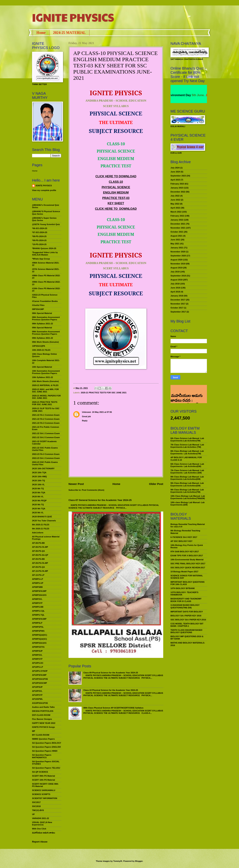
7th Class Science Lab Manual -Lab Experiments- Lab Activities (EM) (187, 472)
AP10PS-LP (38, 667)
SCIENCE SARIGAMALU (44, 790)
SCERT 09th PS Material (44, 776)
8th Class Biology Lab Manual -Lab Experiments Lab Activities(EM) (187, 478)
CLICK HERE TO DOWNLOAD (116, 176)
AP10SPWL (37, 699)
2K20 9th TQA (39, 509)
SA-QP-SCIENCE (40, 772)
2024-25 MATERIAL (69, 33)
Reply (85, 421)
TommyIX (118, 861)
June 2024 (175, 172)
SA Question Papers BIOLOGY (47, 743)
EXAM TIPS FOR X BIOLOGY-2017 (187, 556)
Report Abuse (40, 842)
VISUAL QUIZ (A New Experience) (42, 823)
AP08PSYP (37, 603)
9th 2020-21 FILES (41, 529)
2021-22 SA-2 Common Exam (46, 437)
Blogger (139, 861)
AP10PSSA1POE (40, 679)
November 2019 (178, 264)
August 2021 (177, 236)
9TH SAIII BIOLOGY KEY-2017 (185, 552)
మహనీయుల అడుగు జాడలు (44, 833)
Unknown (87, 412)
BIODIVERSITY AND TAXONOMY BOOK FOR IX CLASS (186, 600)
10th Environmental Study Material (187, 560)
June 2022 (175, 200)
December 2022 (178, 192)
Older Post (156, 484)
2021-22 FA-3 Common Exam (46, 423)
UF (33, 814)
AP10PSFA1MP (39, 675)
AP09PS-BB (38, 607)
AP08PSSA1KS (39, 595)
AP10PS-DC (38, 663)
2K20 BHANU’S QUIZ (42, 517)
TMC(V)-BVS (38, 810)
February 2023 (177, 184)
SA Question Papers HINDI (45, 751)
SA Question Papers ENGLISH (46, 747)
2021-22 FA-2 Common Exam (46, 419)
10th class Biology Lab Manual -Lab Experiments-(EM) (188, 504)
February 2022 (177, 216)
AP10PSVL (37, 691)
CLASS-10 (116, 182)
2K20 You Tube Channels (44, 521)
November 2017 (178, 304)
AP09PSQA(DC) (40, 635)
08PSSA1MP (38, 309)
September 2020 (178, 256)
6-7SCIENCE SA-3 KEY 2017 (184, 537)
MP (34, 731)
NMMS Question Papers (43, 739)
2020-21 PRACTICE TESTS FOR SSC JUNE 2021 (104, 393)
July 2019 (175, 272)
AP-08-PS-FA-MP (40, 547)
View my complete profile (44, 190)
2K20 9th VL (38, 513)
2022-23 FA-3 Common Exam (46, 454)
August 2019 (177, 268)
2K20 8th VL (38, 497)
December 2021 (178, 224)
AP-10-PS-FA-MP (40, 571)
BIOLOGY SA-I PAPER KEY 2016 (186, 616)
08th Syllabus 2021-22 (43, 324)
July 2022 (175, 196)
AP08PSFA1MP (39, 591)
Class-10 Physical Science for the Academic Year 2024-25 (111, 690)
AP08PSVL (37, 599)
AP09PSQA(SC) (40, 639)
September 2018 (178, 276)
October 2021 (177, 232)
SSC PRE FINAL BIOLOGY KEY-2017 (188, 564)
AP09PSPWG (38, 631)
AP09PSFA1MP (39, 619)
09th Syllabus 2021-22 (43, 338)
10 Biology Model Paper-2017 (184, 572)
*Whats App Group (41, 259)
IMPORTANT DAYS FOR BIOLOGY (187, 612)
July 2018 (175, 284)
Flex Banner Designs (42, 719)
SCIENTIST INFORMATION (45, 798)
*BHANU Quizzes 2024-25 (44, 248)
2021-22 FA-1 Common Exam (46, 415)
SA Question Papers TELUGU (46, 768)
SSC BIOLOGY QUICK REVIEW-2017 (188, 568)
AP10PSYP (37, 695)
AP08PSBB (37, 587)
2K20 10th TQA (39, 473)
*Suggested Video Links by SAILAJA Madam (45, 254)
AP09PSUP (37, 651)
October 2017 (177, 308)
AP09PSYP (37, 659)
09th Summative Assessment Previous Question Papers (46, 333)
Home (41, 33)
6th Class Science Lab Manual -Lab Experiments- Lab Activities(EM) (187, 465)
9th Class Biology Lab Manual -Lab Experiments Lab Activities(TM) (187, 491)
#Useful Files (38, 305)
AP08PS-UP (38, 583)
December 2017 (178, 300)
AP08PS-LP (38, 579)
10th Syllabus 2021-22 (43, 377)
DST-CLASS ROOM (41, 715)
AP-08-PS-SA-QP (40, 555)
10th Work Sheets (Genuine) (45, 381)
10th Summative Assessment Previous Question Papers (46, 372)
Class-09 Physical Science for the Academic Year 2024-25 (111, 673)
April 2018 (175, 292)
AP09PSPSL (38, 627)
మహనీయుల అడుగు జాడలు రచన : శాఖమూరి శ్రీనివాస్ (186, 390)
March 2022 (176, 212)
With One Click (39, 829)
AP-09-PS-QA (38, 567)
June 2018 (175, 288)
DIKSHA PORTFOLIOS (43, 711)
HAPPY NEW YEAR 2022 (44, 723)
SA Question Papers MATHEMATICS (42, 756)
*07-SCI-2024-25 (40, 232)
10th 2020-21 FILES (41, 350)
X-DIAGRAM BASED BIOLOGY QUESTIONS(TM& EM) (185, 606)
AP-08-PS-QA (38, 551)
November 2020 (178, 252)
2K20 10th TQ (39, 481)
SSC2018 (36, 806)
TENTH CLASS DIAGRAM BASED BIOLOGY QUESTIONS (186, 631)
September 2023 (178, 176)
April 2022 (175, 208)
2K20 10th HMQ (39, 477)
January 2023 (177, 188)
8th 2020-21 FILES (41, 525)
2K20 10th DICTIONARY (43, 469)
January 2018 (177, 296)
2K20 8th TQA (39, 493)
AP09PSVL (37, 655)
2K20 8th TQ (38, 489)
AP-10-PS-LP (38, 575)
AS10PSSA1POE (40, 703)
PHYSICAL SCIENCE (116, 187)
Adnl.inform (38, 533)
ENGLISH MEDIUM (116, 193)
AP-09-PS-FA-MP (40, 563)
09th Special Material (42, 328)
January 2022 (177, 220)
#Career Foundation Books (45, 301)
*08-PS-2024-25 (39, 236)
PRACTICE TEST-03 (116, 198)
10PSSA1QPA (39, 346)
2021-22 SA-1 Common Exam (46, 433)
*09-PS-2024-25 (39, 240)
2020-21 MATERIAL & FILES (45, 385)
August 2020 (177, 260)
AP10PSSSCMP (40, 683)
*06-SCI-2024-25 (40, 228)
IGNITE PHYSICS (73, 17)
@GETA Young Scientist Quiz (46, 224)
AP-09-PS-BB (38, 559)
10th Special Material (42, 367)
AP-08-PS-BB (38, 543)
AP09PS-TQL (38, 615)
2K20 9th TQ (38, 505)
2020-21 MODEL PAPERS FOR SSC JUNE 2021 (46, 397)
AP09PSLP (37, 623)
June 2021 (175, 240)
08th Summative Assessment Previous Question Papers (46, 318)
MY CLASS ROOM (41, 735)
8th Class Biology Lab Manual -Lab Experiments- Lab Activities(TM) (187, 452)
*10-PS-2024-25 (39, 244)
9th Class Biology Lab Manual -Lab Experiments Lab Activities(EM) (187, 484)
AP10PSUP (37, 687)
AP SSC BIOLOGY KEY (181, 541)
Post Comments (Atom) (93, 490)
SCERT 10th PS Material (44, 780)
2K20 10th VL (38, 485)
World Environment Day (184, 95)
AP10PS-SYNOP (40, 671)
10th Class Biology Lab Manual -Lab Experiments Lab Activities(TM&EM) (188, 497)
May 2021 (175, 244)
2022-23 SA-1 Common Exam (46, 458)
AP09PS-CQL (38, 611)
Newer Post (76, 484)
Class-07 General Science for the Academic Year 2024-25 (100, 500)
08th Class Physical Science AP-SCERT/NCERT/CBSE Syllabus (113, 708)
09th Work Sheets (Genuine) (45, 342)
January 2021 (177, 248)
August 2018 (177, 280)
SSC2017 (36, 802)
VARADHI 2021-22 (41, 818)
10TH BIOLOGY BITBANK (183, 588)
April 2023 (175, 180)
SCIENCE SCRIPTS (41, 794)
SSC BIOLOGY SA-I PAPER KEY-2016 (188, 620)
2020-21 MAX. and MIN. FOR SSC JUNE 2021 (45, 390)
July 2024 (175, 168)
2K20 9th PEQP (39, 501)
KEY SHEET (116, 203)
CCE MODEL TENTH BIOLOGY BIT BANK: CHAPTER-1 (187, 625)
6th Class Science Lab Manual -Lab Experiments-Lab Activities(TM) (187, 439)
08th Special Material (42, 313)
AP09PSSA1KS (39, 643)
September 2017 (178, 312)
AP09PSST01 (38, 647)
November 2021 (178, 228)
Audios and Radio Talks (43, 707)
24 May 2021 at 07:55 (102, 412)
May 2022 (175, 204)
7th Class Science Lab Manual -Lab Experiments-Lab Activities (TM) (187, 446)
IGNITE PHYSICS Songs (43, 727)
